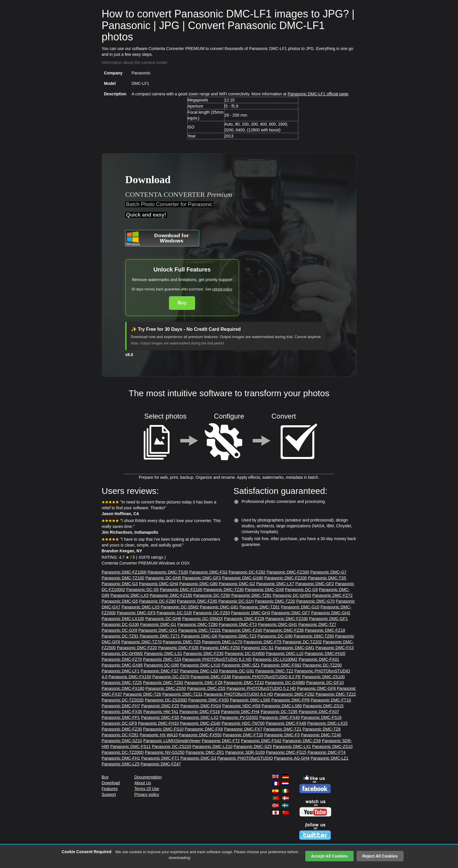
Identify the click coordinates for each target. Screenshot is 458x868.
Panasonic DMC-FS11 (130, 746)
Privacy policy (147, 794)
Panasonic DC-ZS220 (171, 746)
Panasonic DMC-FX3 (335, 648)
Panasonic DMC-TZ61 (260, 607)
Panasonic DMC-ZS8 (302, 741)
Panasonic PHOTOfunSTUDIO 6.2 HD (217, 659)
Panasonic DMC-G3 (120, 584)
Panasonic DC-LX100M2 (275, 659)
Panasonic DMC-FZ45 (197, 601)
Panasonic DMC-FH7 (121, 706)
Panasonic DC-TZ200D (123, 752)
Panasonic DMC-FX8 (204, 729)
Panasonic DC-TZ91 (120, 636)
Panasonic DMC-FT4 (327, 752)
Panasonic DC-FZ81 (120, 735)
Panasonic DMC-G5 (120, 601)
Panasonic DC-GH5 (163, 578)
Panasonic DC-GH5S (292, 595)
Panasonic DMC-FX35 (122, 712)
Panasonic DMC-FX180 (123, 688)
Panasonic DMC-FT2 (221, 741)
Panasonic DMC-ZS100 (324, 677)
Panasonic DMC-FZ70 (122, 659)
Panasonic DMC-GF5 (136, 613)
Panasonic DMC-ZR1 (205, 752)
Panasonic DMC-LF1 (121, 671)
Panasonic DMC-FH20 (325, 653)
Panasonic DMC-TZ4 (162, 659)
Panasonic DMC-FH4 (240, 712)
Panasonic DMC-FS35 (178, 648)
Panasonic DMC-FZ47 (161, 764)
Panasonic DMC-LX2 (199, 717)
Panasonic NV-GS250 (165, 752)
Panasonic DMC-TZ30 (224, 590)
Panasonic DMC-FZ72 (333, 595)
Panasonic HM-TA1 (161, 712)
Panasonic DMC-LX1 (292, 746)
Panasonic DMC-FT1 (160, 758)
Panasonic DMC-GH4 (159, 584)
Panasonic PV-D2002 (239, 717)
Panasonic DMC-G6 (199, 636)
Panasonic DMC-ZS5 (206, 688)
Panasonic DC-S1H (236, 601)
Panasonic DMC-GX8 (264, 590)
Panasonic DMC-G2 (237, 584)
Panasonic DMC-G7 (328, 572)
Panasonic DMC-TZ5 (182, 642)
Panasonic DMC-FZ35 (203, 653)
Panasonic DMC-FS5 (160, 717)
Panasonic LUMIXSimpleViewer (172, 741)
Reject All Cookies (380, 856)
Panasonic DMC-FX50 (209, 700)
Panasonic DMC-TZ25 (122, 683)
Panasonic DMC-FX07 (319, 712)
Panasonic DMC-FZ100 (181, 590)
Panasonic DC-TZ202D (123, 700)
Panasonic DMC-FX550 (200, 735)
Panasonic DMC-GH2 (331, 613)
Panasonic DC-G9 (301, 590)
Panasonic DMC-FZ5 (160, 706)
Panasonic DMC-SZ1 (241, 665)
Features (110, 789)
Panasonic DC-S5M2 (180, 607)
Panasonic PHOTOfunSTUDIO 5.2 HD (261, 688)
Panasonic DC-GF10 (325, 683)
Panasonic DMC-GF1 (328, 619)
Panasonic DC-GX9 (120, 630)
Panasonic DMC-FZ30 (122, 729)
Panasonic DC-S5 (142, 590)
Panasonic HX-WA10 (159, 735)
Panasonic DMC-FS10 (163, 729)
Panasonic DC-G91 (237, 671)
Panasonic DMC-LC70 (222, 642)
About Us (143, 783)
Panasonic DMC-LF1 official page (318, 94)
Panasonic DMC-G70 (316, 601)
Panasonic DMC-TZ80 (198, 624)
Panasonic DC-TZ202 (302, 642)
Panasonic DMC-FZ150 (171, 595)
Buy (182, 303)
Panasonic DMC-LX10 (201, 665)
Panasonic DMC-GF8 (317, 688)
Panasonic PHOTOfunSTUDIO (245, 758)
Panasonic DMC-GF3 (202, 578)
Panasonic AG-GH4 (292, 758)
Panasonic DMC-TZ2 (274, 671)
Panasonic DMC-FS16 (200, 712)
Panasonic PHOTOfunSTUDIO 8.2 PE (267, 677)
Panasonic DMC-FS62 (281, 665)
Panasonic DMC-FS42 (261, 741)
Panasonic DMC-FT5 (262, 642)
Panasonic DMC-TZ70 (141, 642)
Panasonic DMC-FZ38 (284, 630)
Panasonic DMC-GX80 (243, 578)
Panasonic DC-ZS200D (166, 700)
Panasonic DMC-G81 (219, 607)
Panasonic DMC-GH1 (278, 624)
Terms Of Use (147, 789)
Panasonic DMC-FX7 (243, 729)
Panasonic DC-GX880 (285, 683)
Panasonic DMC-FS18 (321, 717)
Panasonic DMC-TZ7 (317, 624)
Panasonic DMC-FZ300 (288, 572)
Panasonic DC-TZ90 (212, 595)
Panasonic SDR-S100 (245, 752)
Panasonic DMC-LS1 (163, 653)
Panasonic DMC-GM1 (295, 648)
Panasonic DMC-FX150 (130, 677)
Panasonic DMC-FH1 (121, 758)
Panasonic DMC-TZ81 (251, 595)
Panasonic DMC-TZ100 (123, 578)
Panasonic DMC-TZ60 (314, 636)
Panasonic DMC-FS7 (160, 671)
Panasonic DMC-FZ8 (203, 683)
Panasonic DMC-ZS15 (323, 706)
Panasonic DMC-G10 (300, 607)
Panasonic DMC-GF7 (291, 613)
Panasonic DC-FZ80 (157, 601)
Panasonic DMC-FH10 (158, 723)
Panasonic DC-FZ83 (212, 613)
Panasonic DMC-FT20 (243, 735)
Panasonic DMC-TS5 (327, 578)
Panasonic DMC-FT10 (331, 700)
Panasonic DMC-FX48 (286, 723)
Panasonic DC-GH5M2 (122, 653)
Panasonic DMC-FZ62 (294, 694)
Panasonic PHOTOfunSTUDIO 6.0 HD (238, 694)
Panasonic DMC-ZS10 (332, 746)
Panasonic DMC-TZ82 (163, 683)
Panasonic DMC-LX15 (328, 723)
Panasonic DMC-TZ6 (142, 694)
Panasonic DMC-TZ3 (237, 636)
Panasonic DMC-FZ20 (137, 648)
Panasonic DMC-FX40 (280, 717)
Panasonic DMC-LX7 (275, 584)
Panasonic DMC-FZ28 (244, 619)
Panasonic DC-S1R (174, 613)
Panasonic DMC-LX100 (123, 619)
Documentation (148, 777)
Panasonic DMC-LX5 (141, 607)
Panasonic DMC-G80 (198, 584)
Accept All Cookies (329, 856)
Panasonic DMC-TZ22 (336, 694)
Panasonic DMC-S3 (198, 758)
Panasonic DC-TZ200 (322, 665)
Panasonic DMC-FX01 (319, 659)
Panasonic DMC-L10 (285, 653)
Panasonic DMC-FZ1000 (124, 572)
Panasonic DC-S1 (257, 648)
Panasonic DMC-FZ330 (287, 619)
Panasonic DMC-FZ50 (220, 648)
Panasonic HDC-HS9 (241, 706)
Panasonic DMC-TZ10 (244, 683)
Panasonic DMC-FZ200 (286, 578)
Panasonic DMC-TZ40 (321, 735)
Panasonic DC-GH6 (163, 619)
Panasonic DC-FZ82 (247, 572)
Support (109, 794)
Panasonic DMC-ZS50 (166, 688)
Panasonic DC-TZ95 (279, 712)
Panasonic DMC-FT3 (238, 624)
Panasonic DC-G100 (120, 624)
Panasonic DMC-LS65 (250, 700)
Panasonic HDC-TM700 (243, 723)
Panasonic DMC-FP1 (121, 717)
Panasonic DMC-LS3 (199, 671)
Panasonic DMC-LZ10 (213, 746)
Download (111, 783)
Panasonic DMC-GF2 (315, 584)
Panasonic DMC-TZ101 (199, 630)
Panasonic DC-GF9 (119, 723)
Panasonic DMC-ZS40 (200, 723)
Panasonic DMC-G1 (158, 624)
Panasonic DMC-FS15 (286, 752)
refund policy (222, 289)
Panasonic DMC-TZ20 (275, 601)
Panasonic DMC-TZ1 (283, 729)
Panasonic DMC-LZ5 (121, 764)
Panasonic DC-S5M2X (203, 619)
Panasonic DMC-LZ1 (329, 758)
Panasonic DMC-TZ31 (182, 694)
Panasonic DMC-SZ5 (253, 746)
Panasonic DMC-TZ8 (321, 729)
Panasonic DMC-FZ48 (211, 677)
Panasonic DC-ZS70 (171, 677)
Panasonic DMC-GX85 (122, 665)
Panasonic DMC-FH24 (201, 706)
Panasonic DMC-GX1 (158, 630)
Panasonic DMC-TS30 (168, 572)
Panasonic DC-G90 (275, 636)
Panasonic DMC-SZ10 (122, 741)
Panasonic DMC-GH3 (251, 613)
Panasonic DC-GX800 (245, 653)
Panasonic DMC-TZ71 (160, 636)
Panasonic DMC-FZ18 (325, 630)
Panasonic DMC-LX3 (130, 595)
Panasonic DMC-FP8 (291, 700)
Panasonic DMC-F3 (282, 735)
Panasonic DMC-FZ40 (242, 630)
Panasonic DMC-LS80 (282, 706)
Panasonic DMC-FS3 (208, 572)
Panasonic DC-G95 (162, 665)
